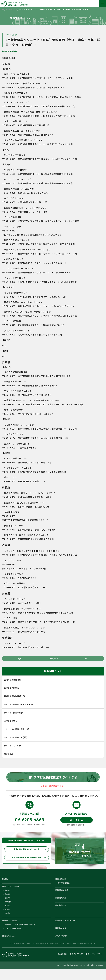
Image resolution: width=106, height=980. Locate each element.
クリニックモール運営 (13, 938)
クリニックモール (13, 746)
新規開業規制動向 (13, 680)
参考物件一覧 (62, 913)
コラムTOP (53, 659)
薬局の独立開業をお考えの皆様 (29, 855)
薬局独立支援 (62, 938)
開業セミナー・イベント (67, 930)
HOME (6, 885)
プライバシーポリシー (67, 954)
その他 (7, 922)
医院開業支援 (62, 885)
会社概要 (56, 965)
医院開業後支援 (63, 897)
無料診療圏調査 (64, 889)
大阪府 (7, 897)
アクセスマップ (72, 965)
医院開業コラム (10, 946)
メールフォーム (80, 825)
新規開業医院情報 (11, 51)
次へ (87, 659)
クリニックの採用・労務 (16, 729)
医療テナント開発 (11, 930)
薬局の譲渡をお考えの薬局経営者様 (28, 863)
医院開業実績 (62, 905)
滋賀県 (7, 918)
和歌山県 (8, 910)
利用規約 (80, 954)
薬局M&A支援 (62, 946)
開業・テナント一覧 (12, 893)
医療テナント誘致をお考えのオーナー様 (20, 934)
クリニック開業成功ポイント (18, 705)
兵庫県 (7, 901)
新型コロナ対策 (11, 688)
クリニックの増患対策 (15, 738)
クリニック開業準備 (14, 713)
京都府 (7, 906)
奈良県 (7, 914)
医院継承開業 (10, 721)
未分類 (7, 754)
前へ (19, 659)
